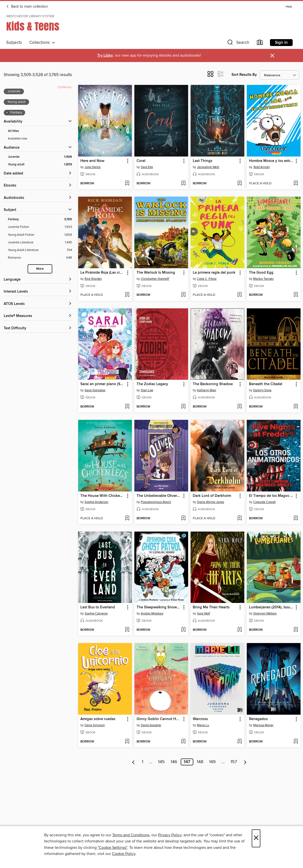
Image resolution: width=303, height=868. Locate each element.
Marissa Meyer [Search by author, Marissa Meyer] (263, 725)
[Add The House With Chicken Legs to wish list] (127, 519)
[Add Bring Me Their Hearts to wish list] (240, 630)
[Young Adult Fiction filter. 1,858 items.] (40, 235)
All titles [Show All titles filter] (13, 131)
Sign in (281, 43)
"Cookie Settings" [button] (112, 848)
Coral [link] (141, 161)
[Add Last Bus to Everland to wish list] (127, 630)
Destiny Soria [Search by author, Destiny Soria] (262, 390)
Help (289, 7)
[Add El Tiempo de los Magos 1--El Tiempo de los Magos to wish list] (296, 519)
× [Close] (256, 838)
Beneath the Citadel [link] (266, 384)
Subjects (14, 43)
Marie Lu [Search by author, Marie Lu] (203, 725)
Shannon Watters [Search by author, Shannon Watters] (265, 614)
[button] (238, 43)
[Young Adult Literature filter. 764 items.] (40, 250)
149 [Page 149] (212, 762)
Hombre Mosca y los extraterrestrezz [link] (271, 161)
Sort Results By (244, 75)
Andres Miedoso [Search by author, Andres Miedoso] (152, 614)
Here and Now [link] (92, 161)
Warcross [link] (200, 719)
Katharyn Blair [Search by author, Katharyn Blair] (207, 390)
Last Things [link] (203, 161)
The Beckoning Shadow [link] (213, 384)
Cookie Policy (124, 854)
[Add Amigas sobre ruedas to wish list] (127, 742)
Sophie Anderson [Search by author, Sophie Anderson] (96, 502)
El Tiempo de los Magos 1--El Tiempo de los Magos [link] (271, 496)
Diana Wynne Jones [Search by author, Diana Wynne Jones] (211, 502)
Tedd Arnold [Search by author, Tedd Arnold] (261, 167)
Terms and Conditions (131, 835)
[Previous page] (134, 762)
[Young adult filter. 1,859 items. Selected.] (40, 165)
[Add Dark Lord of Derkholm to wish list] (240, 519)
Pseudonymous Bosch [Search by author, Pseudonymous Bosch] (156, 502)
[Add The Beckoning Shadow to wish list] (240, 407)
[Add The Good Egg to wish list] (296, 295)
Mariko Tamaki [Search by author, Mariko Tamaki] (263, 279)
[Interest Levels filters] (38, 292)
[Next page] (245, 762)
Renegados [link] (258, 719)
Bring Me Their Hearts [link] (211, 607)
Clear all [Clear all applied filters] (65, 87)
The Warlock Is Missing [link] (156, 273)
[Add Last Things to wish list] (240, 184)
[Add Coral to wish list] (183, 184)
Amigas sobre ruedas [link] (98, 719)
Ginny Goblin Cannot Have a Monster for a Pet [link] (159, 719)
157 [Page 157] (234, 762)
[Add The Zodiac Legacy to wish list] (183, 407)
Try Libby (105, 55)
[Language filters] (38, 280)
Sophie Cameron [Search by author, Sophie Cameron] (96, 614)
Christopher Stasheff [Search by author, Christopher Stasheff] (155, 279)
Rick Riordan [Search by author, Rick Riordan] (93, 279)
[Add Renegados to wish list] (296, 742)
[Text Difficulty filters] (38, 328)
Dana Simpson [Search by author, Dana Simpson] (95, 725)
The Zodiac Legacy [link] (152, 384)
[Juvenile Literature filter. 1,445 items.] (40, 243)
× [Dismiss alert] (272, 56)
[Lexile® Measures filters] (38, 316)
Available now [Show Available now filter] (18, 139)
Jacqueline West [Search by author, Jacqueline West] (208, 167)
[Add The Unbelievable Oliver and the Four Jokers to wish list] (183, 519)
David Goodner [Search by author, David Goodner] (151, 725)
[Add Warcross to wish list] (240, 742)
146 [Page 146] (174, 762)
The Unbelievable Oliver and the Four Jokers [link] (159, 496)
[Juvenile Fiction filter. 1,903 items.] (40, 227)
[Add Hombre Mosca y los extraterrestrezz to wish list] (296, 184)
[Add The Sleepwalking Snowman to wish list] (183, 630)
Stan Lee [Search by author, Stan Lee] (147, 390)
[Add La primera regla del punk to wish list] (240, 295)
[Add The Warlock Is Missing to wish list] (183, 295)
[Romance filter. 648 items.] (40, 258)
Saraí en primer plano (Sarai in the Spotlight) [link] (103, 384)
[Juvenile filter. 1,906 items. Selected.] (40, 157)
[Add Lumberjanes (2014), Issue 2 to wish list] (296, 630)
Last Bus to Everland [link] (98, 607)
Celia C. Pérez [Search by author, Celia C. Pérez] (207, 279)
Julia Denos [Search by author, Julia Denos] (93, 167)
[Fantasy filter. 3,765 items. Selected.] (40, 219)
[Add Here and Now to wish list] (127, 184)
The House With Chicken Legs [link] (103, 496)
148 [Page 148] (200, 762)
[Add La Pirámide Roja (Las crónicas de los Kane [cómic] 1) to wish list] (127, 295)
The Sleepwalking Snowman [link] (159, 607)
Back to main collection (27, 7)
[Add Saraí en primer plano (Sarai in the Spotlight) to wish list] (127, 407)
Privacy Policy (170, 835)
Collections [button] (42, 43)
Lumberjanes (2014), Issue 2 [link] (271, 607)
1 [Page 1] (143, 762)
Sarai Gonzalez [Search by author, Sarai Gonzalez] (95, 390)
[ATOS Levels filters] (38, 304)
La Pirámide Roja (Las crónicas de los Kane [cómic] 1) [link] (103, 273)
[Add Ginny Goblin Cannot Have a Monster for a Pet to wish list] (183, 742)
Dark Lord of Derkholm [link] (212, 496)
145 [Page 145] (161, 762)
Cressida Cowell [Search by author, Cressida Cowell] (264, 502)
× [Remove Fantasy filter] (7, 113)
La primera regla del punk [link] (214, 273)
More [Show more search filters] (40, 269)
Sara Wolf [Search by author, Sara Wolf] (204, 614)
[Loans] (260, 43)
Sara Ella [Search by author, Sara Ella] (147, 167)
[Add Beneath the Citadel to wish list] (296, 407)
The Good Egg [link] (261, 273)
